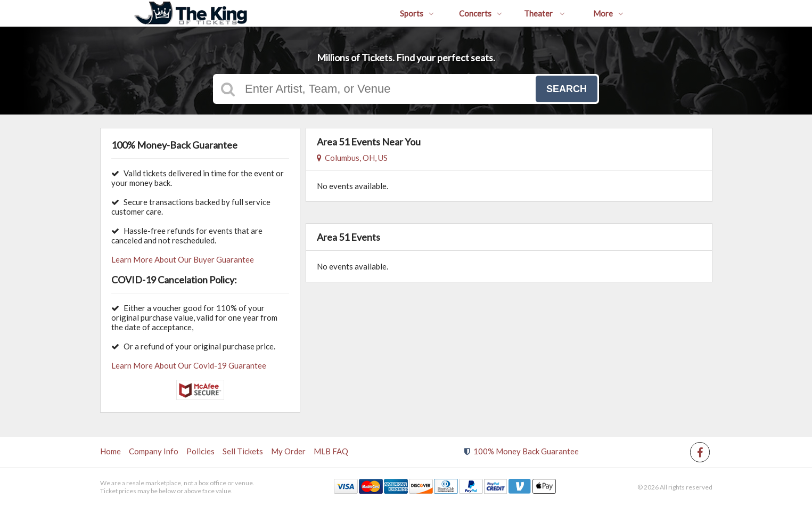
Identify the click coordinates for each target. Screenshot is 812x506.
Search (567, 89)
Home (110, 451)
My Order (288, 451)
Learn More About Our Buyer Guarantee (183, 259)
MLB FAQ (331, 451)
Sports (417, 13)
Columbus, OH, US (352, 158)
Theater (544, 13)
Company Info (154, 451)
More (608, 13)
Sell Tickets (243, 451)
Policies (200, 451)
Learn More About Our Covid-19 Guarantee (189, 365)
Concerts (481, 13)
